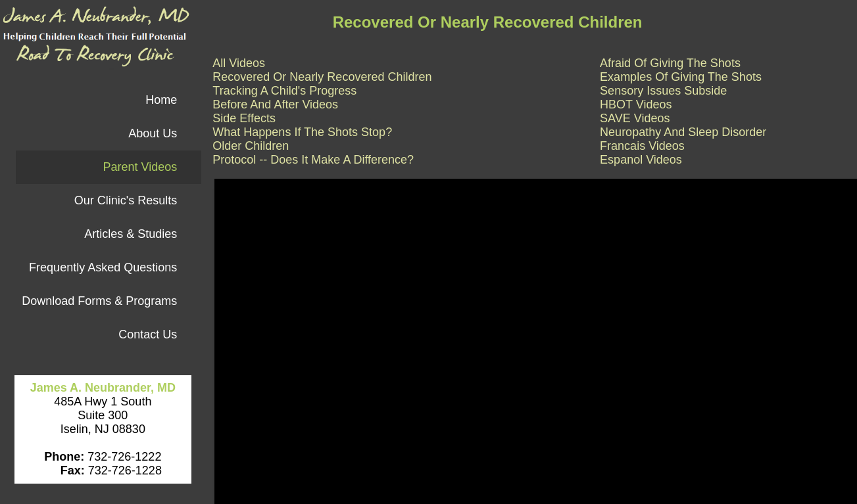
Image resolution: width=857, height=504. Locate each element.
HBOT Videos (636, 104)
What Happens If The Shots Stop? (302, 132)
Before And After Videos (275, 104)
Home (161, 100)
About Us (153, 133)
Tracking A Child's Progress (284, 91)
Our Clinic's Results (126, 200)
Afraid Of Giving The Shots (670, 63)
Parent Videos (140, 167)
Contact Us (148, 334)
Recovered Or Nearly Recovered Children (322, 77)
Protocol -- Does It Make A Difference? (313, 160)
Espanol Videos (641, 160)
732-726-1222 (123, 457)
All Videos (239, 63)
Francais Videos (642, 146)
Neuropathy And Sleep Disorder (683, 132)
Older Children (251, 146)
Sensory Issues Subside (663, 91)
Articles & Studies (131, 234)
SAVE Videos (635, 118)
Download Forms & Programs (99, 301)
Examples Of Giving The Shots (681, 77)
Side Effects (244, 118)
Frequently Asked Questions (103, 267)
